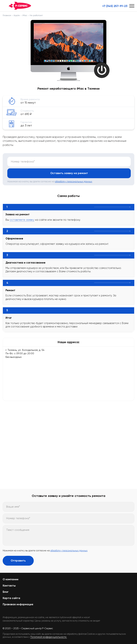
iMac (25, 15)
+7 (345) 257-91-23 (115, 6)
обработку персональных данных (74, 181)
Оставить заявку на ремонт (69, 173)
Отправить (18, 561)
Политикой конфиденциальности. (49, 637)
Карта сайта (11, 598)
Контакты (9, 586)
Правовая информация (18, 604)
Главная (7, 15)
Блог (6, 592)
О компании (11, 579)
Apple (17, 15)
